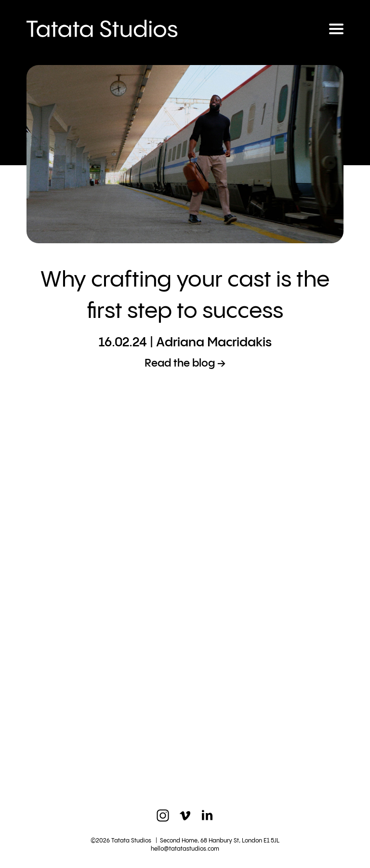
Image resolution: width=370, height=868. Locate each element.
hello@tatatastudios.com (185, 849)
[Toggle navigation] (336, 29)
